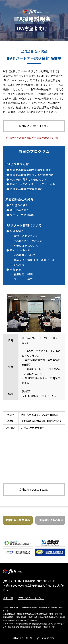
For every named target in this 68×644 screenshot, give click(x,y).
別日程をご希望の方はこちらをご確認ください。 (34, 138)
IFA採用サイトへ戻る (50, 520)
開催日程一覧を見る (18, 520)
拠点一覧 (8, 598)
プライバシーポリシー (31, 598)
